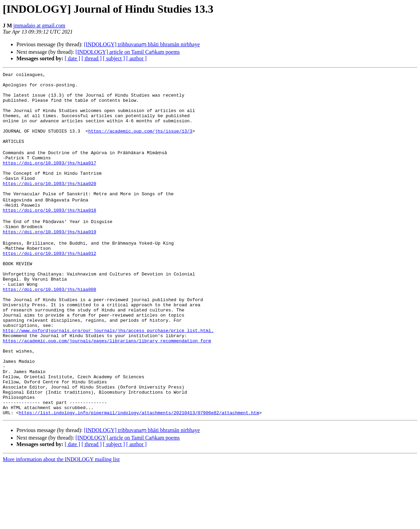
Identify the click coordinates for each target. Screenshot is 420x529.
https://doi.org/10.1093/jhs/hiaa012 (49, 285)
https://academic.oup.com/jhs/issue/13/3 (140, 143)
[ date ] (72, 58)
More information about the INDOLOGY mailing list (61, 523)
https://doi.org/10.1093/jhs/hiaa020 (49, 205)
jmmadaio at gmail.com (39, 26)
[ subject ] (114, 58)
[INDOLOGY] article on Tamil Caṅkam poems (128, 52)
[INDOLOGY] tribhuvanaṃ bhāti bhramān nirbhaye (142, 44)
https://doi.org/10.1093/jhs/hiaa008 (49, 328)
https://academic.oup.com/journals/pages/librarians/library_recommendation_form (107, 390)
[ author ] (137, 58)
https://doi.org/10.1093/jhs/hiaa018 (49, 236)
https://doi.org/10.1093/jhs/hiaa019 (49, 260)
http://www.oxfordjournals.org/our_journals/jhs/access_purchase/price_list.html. (108, 378)
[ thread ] (92, 58)
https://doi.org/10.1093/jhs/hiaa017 (49, 180)
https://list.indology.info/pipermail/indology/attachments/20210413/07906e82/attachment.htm (139, 476)
